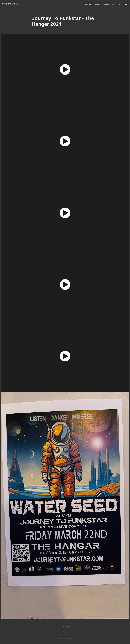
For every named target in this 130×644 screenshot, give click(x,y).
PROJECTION (97, 4)
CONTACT (88, 4)
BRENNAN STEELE (11, 4)
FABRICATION (106, 4)
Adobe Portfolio (68, 638)
